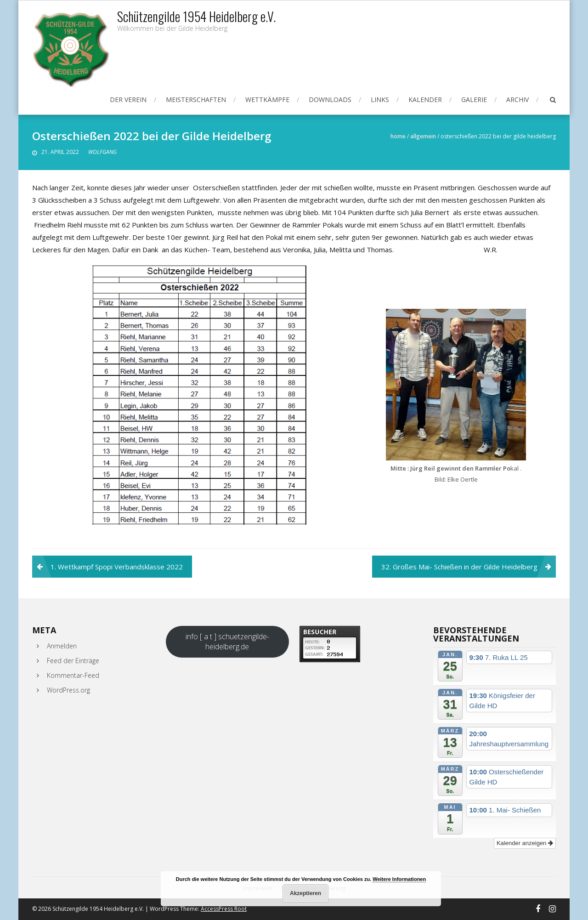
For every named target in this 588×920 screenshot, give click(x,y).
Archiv (517, 99)
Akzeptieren (305, 893)
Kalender (425, 99)
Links (380, 99)
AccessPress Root (224, 909)
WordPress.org (68, 690)
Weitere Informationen (399, 879)
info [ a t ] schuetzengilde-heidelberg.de (227, 642)
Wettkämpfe (267, 99)
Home (398, 136)
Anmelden (62, 646)
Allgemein (423, 136)
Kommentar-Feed (73, 675)
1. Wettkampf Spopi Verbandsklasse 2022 (117, 567)
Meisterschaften (196, 99)
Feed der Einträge (73, 661)
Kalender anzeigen (525, 843)
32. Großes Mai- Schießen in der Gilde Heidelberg (459, 567)
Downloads (330, 99)
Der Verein (128, 99)
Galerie (474, 99)
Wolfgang (102, 152)
